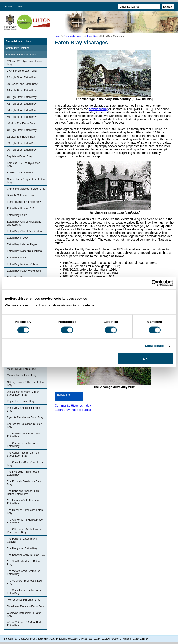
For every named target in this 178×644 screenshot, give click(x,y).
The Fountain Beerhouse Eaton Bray (25, 483)
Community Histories (74, 36)
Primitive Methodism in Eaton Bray (23, 409)
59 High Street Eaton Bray (22, 143)
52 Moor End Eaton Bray (21, 137)
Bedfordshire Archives (18, 41)
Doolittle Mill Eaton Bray (20, 195)
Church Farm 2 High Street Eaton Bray (26, 181)
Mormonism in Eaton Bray (22, 376)
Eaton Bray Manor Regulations (24, 251)
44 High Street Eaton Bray (22, 110)
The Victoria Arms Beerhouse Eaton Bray (24, 573)
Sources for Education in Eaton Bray (24, 426)
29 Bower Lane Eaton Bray (22, 84)
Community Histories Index (73, 406)
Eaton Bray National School (23, 264)
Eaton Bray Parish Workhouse (24, 271)
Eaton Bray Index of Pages (21, 55)
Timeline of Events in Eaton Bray (25, 606)
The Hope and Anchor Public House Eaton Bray (23, 492)
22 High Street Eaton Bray (22, 77)
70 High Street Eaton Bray (22, 150)
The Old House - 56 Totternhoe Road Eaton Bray (24, 531)
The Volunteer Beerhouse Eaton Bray (25, 582)
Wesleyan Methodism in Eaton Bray (24, 614)
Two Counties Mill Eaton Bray (24, 600)
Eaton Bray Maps (17, 258)
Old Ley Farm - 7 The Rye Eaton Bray (25, 384)
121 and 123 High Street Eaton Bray (24, 63)
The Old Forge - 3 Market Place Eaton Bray (25, 521)
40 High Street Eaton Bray (22, 97)
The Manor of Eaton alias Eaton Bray (25, 512)
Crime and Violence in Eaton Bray (26, 189)
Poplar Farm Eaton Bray (21, 401)
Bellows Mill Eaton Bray (20, 173)
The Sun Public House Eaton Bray (23, 563)
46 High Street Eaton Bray (22, 117)
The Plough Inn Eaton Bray (22, 548)
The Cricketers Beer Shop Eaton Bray (25, 464)
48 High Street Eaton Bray (22, 130)
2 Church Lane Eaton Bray (22, 71)
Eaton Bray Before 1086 (21, 209)
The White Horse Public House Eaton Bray (24, 592)
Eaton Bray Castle (17, 215)
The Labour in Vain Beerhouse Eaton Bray (24, 502)
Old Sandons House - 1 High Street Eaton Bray (23, 393)
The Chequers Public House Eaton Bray (23, 445)
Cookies (20, 6)
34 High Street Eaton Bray (22, 91)
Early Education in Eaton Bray (24, 202)
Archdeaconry (98, 109)
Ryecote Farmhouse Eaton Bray (25, 417)
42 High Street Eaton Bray (22, 104)
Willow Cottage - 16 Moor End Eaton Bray (24, 624)
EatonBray (92, 36)
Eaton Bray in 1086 (18, 238)
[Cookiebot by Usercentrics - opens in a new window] (155, 283)
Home (8, 6)
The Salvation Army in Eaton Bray (26, 555)
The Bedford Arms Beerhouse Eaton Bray (24, 435)
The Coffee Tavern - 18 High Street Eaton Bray (23, 454)
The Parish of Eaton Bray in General (23, 540)
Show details (155, 346)
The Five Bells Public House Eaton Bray (23, 473)
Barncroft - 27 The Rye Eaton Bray (24, 165)
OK (145, 358)
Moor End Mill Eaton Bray (21, 369)
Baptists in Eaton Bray (19, 156)
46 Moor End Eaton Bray (21, 123)
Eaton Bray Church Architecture (25, 231)
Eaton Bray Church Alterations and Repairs (24, 223)
